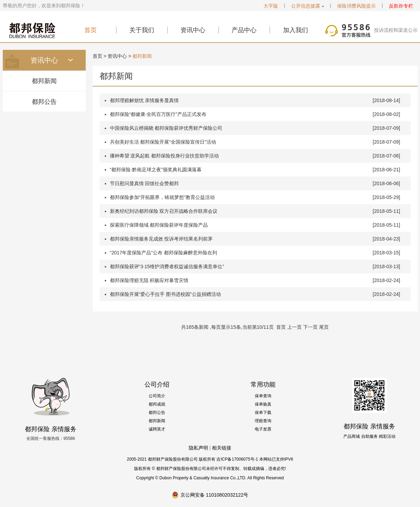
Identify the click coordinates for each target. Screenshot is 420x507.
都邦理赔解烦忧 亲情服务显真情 (144, 100)
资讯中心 (193, 30)
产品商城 (352, 436)
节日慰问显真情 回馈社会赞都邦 (144, 183)
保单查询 (263, 396)
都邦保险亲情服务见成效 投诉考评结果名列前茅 (161, 239)
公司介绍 (157, 384)
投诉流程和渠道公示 (396, 30)
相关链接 (222, 448)
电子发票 (263, 429)
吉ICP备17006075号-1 (237, 459)
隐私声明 (198, 448)
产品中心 (244, 30)
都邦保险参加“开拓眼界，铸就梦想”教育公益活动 (162, 197)
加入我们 (296, 30)
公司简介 (157, 396)
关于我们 (142, 30)
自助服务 (370, 436)
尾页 (324, 327)
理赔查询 (263, 421)
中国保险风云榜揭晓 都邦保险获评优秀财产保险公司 (166, 128)
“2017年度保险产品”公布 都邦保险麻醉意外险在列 (164, 253)
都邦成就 (157, 404)
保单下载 (263, 413)
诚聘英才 (157, 429)
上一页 (295, 327)
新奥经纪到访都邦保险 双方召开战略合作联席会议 (164, 211)
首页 (91, 30)
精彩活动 (387, 436)
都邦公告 (44, 102)
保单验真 (263, 404)
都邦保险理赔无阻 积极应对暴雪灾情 (149, 280)
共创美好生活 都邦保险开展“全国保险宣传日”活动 (163, 142)
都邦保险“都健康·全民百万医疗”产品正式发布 (158, 114)
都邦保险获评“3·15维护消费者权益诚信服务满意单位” (167, 266)
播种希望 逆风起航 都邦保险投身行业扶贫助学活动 (165, 156)
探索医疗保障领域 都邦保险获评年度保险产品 (159, 225)
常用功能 (263, 384)
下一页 (310, 327)
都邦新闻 (44, 81)
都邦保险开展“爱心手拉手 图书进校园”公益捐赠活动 (165, 294)
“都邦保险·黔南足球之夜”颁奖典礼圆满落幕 (156, 170)
